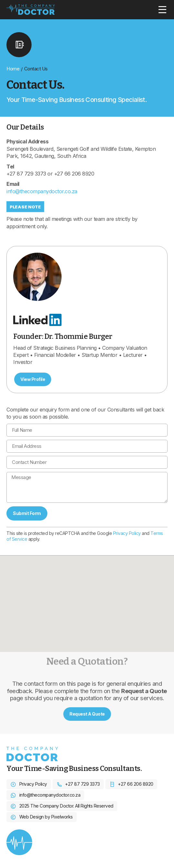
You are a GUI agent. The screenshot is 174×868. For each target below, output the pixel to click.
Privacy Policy (127, 533)
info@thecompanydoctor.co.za (42, 191)
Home (13, 69)
